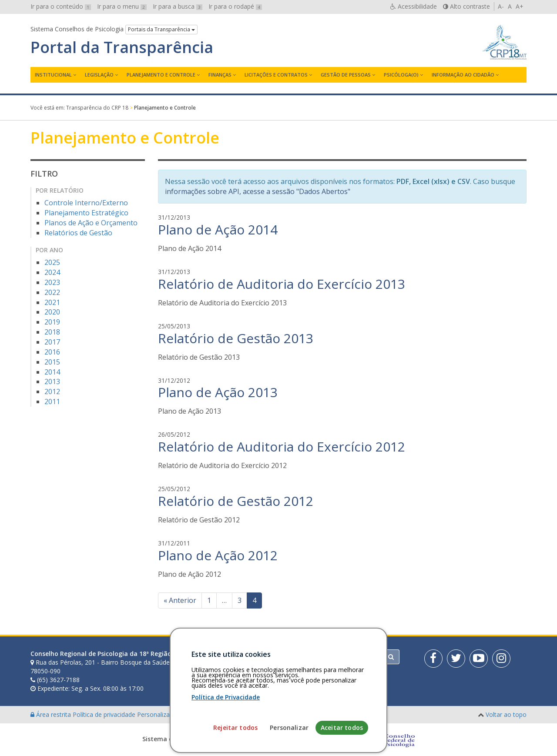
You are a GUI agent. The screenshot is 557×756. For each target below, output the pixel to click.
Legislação (99, 75)
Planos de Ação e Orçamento (91, 223)
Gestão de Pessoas (346, 75)
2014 (52, 372)
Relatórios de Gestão (78, 233)
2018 (52, 332)
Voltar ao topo (506, 714)
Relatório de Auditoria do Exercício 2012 (282, 447)
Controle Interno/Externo (86, 203)
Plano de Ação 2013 (218, 392)
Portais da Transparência (161, 29)
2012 (52, 391)
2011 (52, 401)
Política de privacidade (105, 714)
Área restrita (52, 714)
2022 (52, 292)
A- (501, 6)
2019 (52, 322)
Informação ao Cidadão (463, 75)
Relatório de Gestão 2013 (236, 338)
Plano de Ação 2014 (218, 229)
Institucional (53, 75)
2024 (52, 272)
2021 (52, 302)
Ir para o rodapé (235, 6)
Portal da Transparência (122, 47)
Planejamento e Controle (161, 75)
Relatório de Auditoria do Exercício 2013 (282, 284)
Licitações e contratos (276, 75)
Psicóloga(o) (401, 75)
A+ (520, 6)
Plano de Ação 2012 (218, 555)
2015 (52, 362)
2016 (52, 352)
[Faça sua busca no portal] (313, 657)
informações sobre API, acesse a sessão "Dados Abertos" (258, 191)
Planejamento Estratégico (86, 213)
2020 (52, 312)
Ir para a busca (178, 6)
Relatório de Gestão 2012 (236, 501)
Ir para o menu (122, 6)
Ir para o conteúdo (61, 6)
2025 (52, 262)
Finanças (220, 75)
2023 (52, 282)
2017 (52, 342)
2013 (52, 381)
